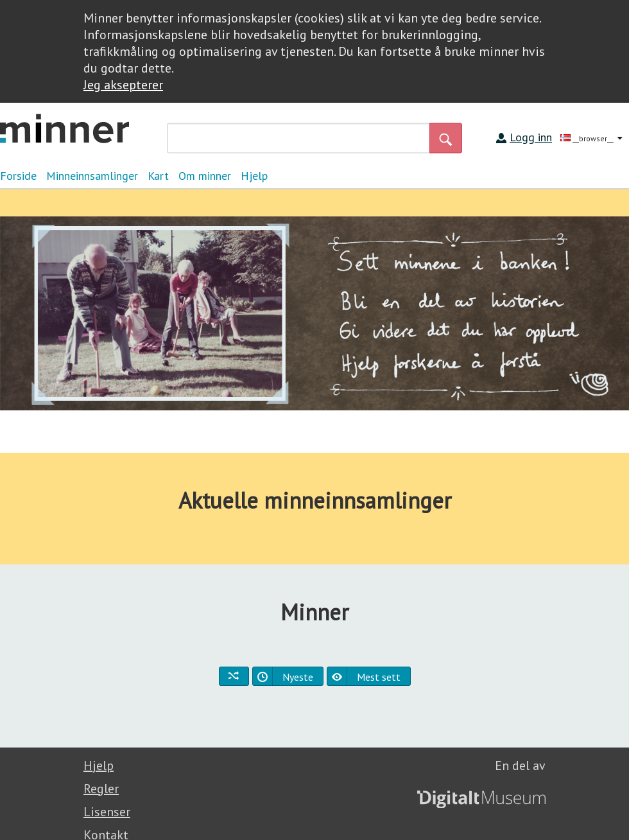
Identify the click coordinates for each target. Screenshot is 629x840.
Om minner (205, 176)
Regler (101, 789)
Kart (158, 176)
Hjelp (254, 176)
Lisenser (107, 812)
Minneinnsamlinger (92, 176)
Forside (18, 176)
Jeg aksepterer (123, 85)
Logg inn (531, 137)
